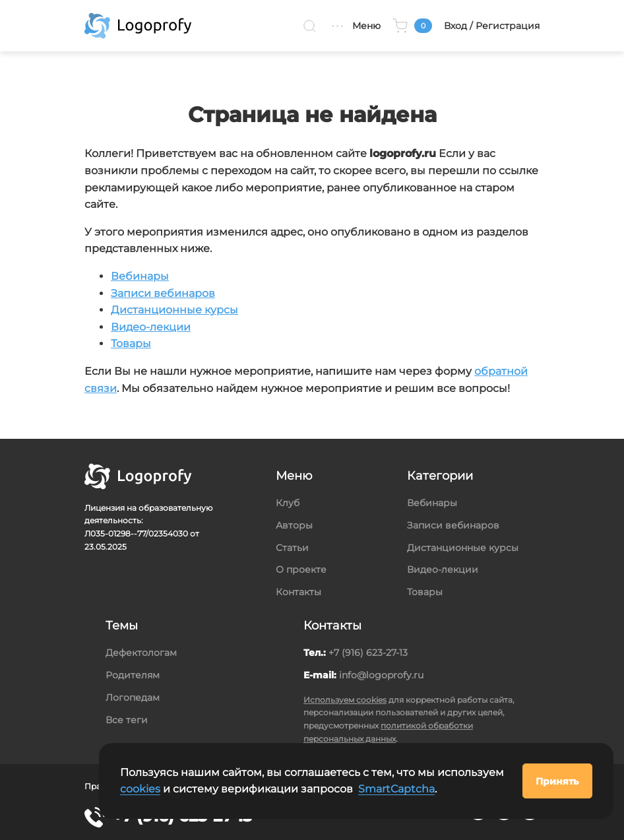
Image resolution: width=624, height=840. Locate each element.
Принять (557, 781)
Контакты (298, 592)
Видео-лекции (151, 327)
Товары (131, 343)
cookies (140, 789)
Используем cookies (345, 700)
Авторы (294, 525)
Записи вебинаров (163, 293)
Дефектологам (141, 653)
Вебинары (140, 276)
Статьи (292, 548)
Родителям (133, 675)
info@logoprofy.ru (381, 675)
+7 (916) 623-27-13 (368, 653)
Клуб (288, 503)
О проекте (301, 569)
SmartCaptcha (396, 789)
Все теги (127, 720)
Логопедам (133, 697)
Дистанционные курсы (174, 310)
